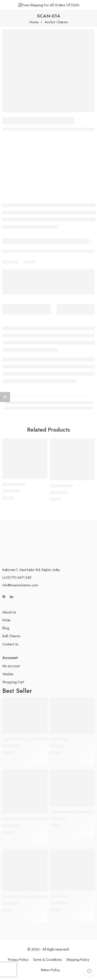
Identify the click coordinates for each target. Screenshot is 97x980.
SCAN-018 (11, 491)
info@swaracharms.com (20, 585)
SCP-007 (58, 746)
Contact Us (10, 644)
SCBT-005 (11, 746)
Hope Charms (59, 896)
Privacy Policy (18, 959)
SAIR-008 (11, 903)
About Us (9, 612)
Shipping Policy (78, 959)
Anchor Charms (56, 22)
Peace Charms (60, 739)
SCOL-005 (12, 826)
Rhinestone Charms (44, 739)
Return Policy (50, 970)
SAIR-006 (58, 819)
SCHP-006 (59, 903)
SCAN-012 (59, 493)
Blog (6, 628)
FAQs (6, 620)
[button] (41, 478)
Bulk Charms (11, 636)
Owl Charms (11, 819)
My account (11, 666)
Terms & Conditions (47, 959)
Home (34, 22)
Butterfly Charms (15, 739)
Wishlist (8, 674)
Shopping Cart (13, 682)
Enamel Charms (39, 897)
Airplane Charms (62, 812)
